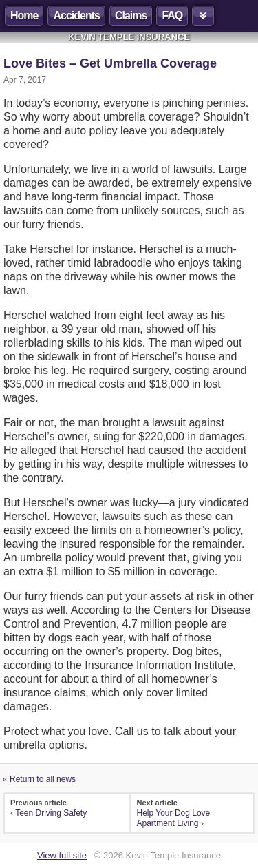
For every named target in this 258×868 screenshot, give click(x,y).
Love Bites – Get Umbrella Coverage (110, 63)
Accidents (76, 15)
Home (24, 15)
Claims (131, 15)
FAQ (172, 15)
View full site (62, 855)
